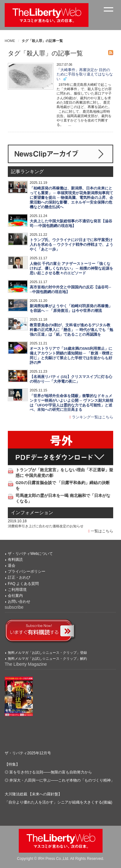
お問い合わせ (19, 602)
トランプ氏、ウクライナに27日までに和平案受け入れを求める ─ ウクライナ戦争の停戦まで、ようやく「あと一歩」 (71, 245)
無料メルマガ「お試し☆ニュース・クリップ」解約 (47, 659)
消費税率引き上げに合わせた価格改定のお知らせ (46, 526)
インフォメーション (32, 513)
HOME (10, 41)
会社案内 (15, 596)
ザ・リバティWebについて (30, 554)
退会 (12, 566)
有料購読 (15, 560)
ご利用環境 (17, 590)
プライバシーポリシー (27, 571)
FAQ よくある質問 (23, 584)
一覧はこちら (101, 531)
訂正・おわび (19, 577)
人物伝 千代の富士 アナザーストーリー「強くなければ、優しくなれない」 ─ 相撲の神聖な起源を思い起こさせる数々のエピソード (71, 268)
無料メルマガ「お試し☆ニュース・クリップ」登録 (47, 653)
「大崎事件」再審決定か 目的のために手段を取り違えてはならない (85, 75)
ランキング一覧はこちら (91, 417)
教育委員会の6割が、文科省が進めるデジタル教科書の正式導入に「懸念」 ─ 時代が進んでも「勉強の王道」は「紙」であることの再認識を (71, 330)
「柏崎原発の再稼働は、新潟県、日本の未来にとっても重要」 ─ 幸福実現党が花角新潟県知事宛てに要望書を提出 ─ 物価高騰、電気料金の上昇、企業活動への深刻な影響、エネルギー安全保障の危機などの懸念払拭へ (71, 198)
